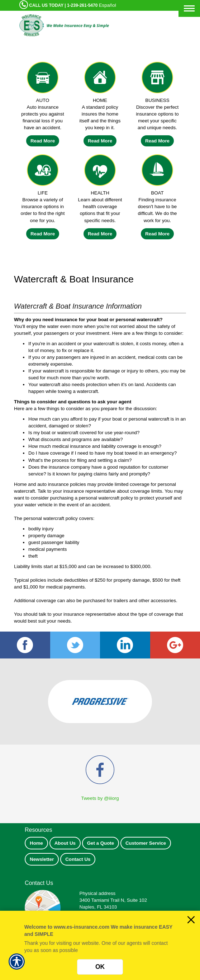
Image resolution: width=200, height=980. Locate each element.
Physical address (98, 893)
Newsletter (42, 859)
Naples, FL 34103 (98, 907)
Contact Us (78, 859)
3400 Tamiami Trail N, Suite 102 (113, 900)
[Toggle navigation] (189, 8)
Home (36, 843)
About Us (65, 843)
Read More (43, 141)
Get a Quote (101, 843)
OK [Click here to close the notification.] (100, 967)
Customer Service (146, 843)
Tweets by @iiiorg (100, 798)
